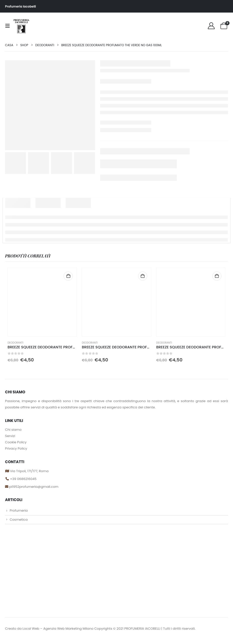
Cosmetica (18, 524)
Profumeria (19, 514)
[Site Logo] (21, 26)
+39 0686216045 (23, 480)
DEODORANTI (15, 343)
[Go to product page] (42, 302)
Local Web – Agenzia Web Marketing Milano (58, 633)
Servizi (10, 436)
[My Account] (211, 26)
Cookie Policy (16, 442)
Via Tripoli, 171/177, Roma (29, 472)
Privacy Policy (16, 448)
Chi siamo (13, 430)
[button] (9, 26)
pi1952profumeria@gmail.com (33, 489)
